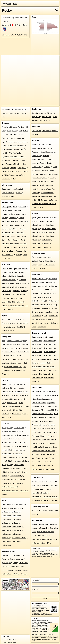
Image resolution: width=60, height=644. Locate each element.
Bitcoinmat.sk (16, 414)
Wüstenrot (6, 414)
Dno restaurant (13, 240)
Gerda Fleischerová (48, 152)
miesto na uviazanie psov (16, 341)
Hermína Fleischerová (40, 148)
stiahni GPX (35, 555)
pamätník (35, 145)
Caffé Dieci (13, 218)
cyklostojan (36, 218)
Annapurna (14, 244)
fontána (48, 159)
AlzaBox (49, 312)
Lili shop (5, 172)
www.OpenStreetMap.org (39, 622)
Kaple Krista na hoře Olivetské (43, 113)
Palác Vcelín (7, 291)
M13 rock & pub (8, 255)
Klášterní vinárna (16, 225)
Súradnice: (6, 35)
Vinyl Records (7, 164)
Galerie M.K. (7, 359)
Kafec (23, 247)
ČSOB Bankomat (49, 265)
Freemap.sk (35, 104)
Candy (47, 323)
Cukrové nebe (15, 236)
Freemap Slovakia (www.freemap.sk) (40, 628)
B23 (56, 511)
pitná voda (24, 244)
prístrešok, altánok (21, 269)
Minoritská (35, 493)
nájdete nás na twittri (10, 639)
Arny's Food (20, 214)
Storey (4, 229)
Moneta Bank (7, 384)
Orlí (56, 482)
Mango (6, 258)
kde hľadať (36, 580)
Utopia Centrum (10, 327)
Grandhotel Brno (8, 189)
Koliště (54, 500)
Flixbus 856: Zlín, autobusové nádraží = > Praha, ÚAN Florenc (45, 414)
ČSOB (4, 392)
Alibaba (5, 374)
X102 (39, 511)
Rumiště (45, 486)
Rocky (15, 4)
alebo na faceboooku (10, 642)
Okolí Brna (6, 295)
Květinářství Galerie (17, 157)
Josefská (47, 497)
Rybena (5, 157)
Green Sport (51, 319)
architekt (46, 156)
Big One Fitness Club (10, 320)
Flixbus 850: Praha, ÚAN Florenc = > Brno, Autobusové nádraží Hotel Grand (45, 458)
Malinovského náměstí (10, 487)
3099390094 (42, 552)
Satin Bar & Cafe (8, 233)
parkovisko (6, 505)
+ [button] (5, 59)
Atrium (4, 218)
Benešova (7, 25)
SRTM (40, 638)
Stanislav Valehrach (40, 171)
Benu (15, 563)
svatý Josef (36, 117)
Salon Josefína (20, 142)
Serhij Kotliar (23, 131)
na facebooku (37, 606)
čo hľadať (35, 589)
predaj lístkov (12, 131)
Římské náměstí (38, 482)
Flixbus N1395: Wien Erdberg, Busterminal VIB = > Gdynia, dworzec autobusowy (42, 466)
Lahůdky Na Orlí (48, 294)
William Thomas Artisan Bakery (15, 175)
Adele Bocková (45, 163)
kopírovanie (6, 179)
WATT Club (20, 370)
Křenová (47, 489)
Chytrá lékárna (17, 555)
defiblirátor (6, 555)
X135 (51, 511)
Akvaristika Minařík (9, 127)
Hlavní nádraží (15, 283)
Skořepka (37, 500)
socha (55, 167)
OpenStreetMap (25, 104)
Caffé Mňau (13, 229)
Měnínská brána (10, 352)
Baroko (18, 255)
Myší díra (49, 482)
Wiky (14, 179)
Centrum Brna (7, 269)
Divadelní (53, 486)
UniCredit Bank (37, 261)
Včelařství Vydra (15, 153)
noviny (17, 149)
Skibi (45, 316)
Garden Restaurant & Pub (11, 210)
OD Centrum (43, 200)
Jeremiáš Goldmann (51, 174)
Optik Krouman (7, 142)
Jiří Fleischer (36, 156)
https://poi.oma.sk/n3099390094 (50, 104)
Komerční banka (10, 399)
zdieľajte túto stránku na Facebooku (39, 608)
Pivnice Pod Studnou (11, 247)
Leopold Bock (37, 167)
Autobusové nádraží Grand (12, 431)
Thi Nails (21, 127)
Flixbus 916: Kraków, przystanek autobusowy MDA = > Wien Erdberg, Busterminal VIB (45, 406)
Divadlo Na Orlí (23, 352)
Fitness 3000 (23, 323)
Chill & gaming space (10, 207)
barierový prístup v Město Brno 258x (45, 524)
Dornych (36, 486)
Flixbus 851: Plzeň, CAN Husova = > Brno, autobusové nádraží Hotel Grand (44, 447)
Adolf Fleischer (46, 145)
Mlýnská (55, 497)
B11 (33, 511)
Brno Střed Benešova (20, 505)
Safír (22, 160)
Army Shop (20, 138)
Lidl (39, 265)
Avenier (5, 559)
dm (40, 257)
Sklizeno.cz (53, 316)
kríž (47, 121)
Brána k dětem (37, 323)
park (4, 341)
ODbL (47, 624)
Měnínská (46, 500)
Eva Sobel (37, 178)
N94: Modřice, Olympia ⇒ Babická (44, 392)
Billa (45, 257)
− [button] (5, 62)
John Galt (20, 189)
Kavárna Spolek (8, 214)
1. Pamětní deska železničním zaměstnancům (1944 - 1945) (44, 196)
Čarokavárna (24, 221)
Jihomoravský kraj (18, 110)
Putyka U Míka (21, 251)
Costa (25, 255)
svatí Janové (47, 117)
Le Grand (23, 207)
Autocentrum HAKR (19, 538)
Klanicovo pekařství (9, 168)
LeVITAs (13, 323)
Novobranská (36, 497)
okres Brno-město (8, 113)
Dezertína (7, 135)
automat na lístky (8, 435)
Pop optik (5, 160)
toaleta (4, 388)
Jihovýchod (6, 110)
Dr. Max (16, 574)
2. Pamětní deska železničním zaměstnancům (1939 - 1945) (44, 204)
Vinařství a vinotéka (17, 146)
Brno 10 (44, 301)
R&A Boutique (7, 149)
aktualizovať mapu (43, 550)
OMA (9, 4)
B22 (35, 514)
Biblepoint (15, 160)
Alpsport (5, 146)
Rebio (6, 225)
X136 (45, 511)
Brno (18, 113)
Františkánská (37, 489)
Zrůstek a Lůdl (12, 403)
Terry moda (22, 168)
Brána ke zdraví (8, 251)
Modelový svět (19, 164)
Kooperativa (18, 392)
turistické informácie (16, 276)
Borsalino (23, 229)
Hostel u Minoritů (8, 193)
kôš (10, 388)
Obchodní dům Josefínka (19, 172)
